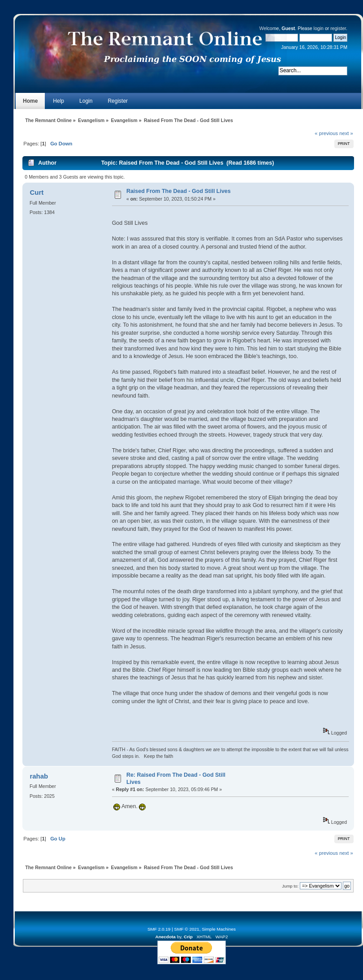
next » (346, 133)
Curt (37, 192)
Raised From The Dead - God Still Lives (179, 191)
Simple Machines (219, 929)
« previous (326, 133)
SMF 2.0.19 (159, 929)
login (319, 28)
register (338, 28)
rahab (39, 776)
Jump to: (290, 886)
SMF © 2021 (187, 929)
